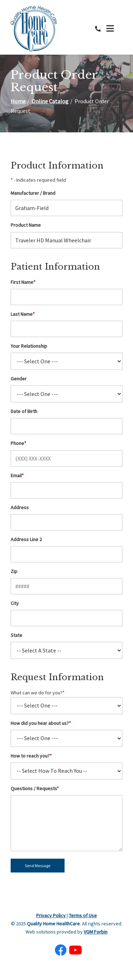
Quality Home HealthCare (53, 924)
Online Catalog (50, 101)
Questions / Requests (35, 788)
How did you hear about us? (41, 723)
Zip (14, 571)
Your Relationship (29, 346)
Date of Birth (24, 411)
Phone (18, 443)
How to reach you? (31, 756)
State (16, 635)
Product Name (26, 225)
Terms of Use (83, 915)
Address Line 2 (26, 539)
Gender (19, 379)
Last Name (23, 314)
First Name (23, 282)
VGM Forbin (96, 932)
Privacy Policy (51, 915)
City (15, 603)
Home (18, 101)
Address (20, 507)
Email (17, 475)
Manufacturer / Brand (33, 193)
